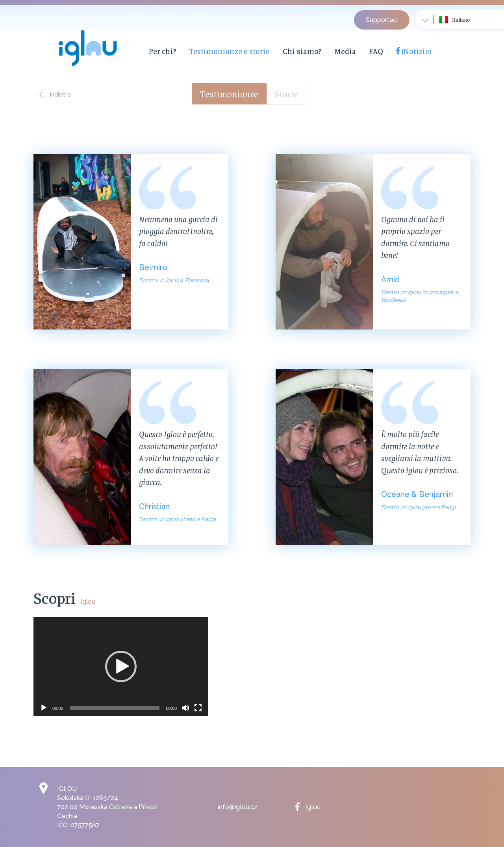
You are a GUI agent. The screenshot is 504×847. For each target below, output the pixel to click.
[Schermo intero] (198, 708)
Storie (288, 94)
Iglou (312, 807)
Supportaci (382, 20)
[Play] (44, 708)
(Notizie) (398, 51)
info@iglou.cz (237, 807)
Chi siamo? (290, 51)
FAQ (361, 51)
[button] (56, 94)
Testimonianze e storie (224, 51)
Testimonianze (229, 94)
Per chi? (161, 51)
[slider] (115, 708)
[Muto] (185, 708)
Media (331, 51)
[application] (121, 666)
